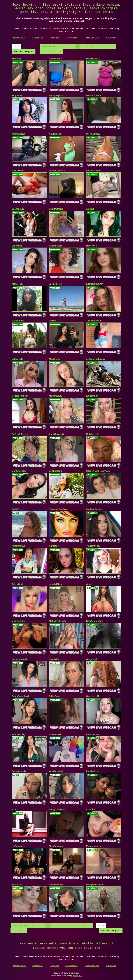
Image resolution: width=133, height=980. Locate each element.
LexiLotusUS (56, 471)
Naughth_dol (56, 134)
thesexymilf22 (93, 134)
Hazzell (53, 321)
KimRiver (16, 59)
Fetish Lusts (38, 38)
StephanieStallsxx (58, 509)
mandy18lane (56, 584)
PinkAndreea (93, 771)
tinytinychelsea (94, 509)
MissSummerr (56, 846)
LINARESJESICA (95, 284)
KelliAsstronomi (94, 621)
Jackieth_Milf (56, 284)
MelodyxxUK (55, 396)
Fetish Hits (78, 976)
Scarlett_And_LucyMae (98, 471)
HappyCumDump (58, 809)
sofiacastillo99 (94, 171)
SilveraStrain (56, 734)
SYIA (14, 809)
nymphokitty (93, 734)
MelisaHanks (18, 171)
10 (113, 46)
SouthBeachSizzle (21, 696)
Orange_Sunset (57, 171)
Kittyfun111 (92, 434)
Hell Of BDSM (19, 38)
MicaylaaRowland (95, 885)
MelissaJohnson (20, 396)
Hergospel (91, 659)
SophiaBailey (18, 734)
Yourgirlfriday (93, 546)
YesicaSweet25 (94, 321)
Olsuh (89, 584)
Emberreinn (92, 396)
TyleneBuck (18, 584)
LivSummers (18, 846)
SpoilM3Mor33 (56, 209)
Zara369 (90, 209)
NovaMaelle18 (56, 885)
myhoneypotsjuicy (96, 359)
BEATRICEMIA (94, 95)
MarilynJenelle (19, 471)
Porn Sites (54, 38)
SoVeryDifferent (20, 434)
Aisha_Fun (17, 284)
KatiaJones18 (19, 134)
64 (54, 52)
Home (17, 46)
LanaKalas (17, 246)
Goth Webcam (71, 38)
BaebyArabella (19, 771)
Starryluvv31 (93, 696)
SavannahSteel (19, 659)
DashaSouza (18, 209)
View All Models (50, 46)
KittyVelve (17, 95)
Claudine (91, 809)
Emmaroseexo (94, 846)
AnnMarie (54, 546)
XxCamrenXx (18, 546)
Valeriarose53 (56, 771)
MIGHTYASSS (93, 59)
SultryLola (17, 885)
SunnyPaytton (56, 95)
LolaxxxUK (17, 359)
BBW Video (111, 38)
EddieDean (54, 696)
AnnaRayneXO (56, 434)
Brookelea (54, 659)
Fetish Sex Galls (92, 38)
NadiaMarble (55, 59)
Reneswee (91, 246)
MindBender (55, 359)
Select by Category (24, 52)
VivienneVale (55, 246)
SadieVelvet (18, 509)
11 (43, 52)
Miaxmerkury (18, 621)
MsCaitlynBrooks (58, 621)
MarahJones (18, 321)
